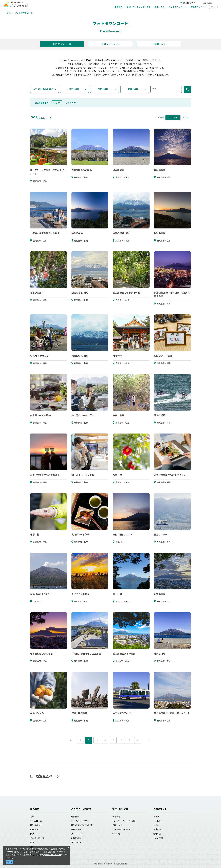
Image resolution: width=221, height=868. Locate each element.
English (157, 821)
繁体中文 (157, 829)
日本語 (156, 816)
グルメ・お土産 (37, 838)
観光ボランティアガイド (82, 825)
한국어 (156, 825)
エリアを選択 (73, 89)
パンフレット (77, 834)
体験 (32, 834)
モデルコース (36, 821)
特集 (32, 816)
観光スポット (36, 825)
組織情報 (75, 816)
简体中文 (157, 834)
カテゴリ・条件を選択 (43, 89)
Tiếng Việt (158, 838)
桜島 (57, 103)
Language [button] (209, 3)
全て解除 (71, 103)
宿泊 (32, 842)
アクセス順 (173, 117)
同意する (9, 862)
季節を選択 (103, 89)
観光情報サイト (189, 3)
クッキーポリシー (53, 855)
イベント (34, 829)
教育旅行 (116, 816)
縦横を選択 (133, 89)
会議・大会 (117, 825)
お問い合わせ (77, 838)
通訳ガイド (76, 842)
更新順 (186, 117)
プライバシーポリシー (81, 821)
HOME (8, 13)
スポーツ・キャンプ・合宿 (124, 821)
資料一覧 (116, 834)
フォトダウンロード (24, 13)
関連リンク (76, 829)
